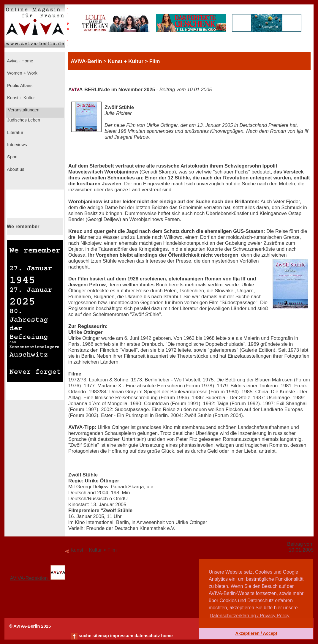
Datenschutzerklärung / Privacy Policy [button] (250, 616)
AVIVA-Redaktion (38, 578)
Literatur (15, 132)
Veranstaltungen (23, 110)
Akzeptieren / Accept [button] (256, 633)
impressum (122, 636)
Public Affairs (19, 86)
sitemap (101, 636)
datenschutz (147, 636)
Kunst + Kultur (20, 98)
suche (85, 636)
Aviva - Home (20, 61)
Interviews (16, 145)
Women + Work (22, 73)
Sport (12, 157)
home (167, 636)
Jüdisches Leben (23, 120)
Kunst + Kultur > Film (94, 550)
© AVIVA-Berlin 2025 (30, 626)
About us (15, 169)
